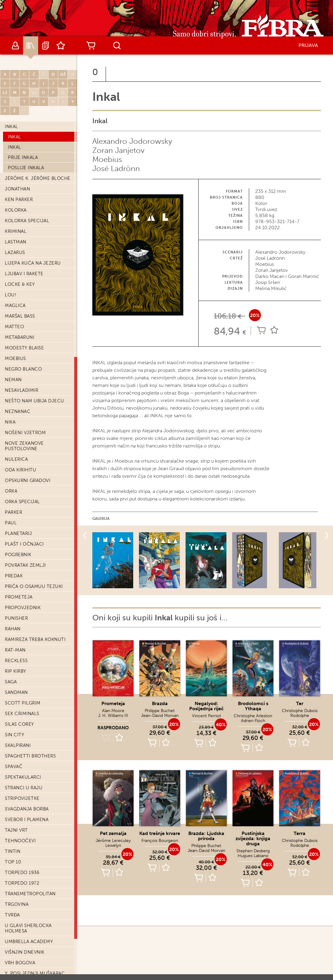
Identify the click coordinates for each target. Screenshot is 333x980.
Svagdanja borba (27, 809)
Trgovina (17, 904)
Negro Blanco (23, 369)
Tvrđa (12, 915)
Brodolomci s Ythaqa (253, 706)
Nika (10, 422)
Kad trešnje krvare (160, 833)
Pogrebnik (18, 555)
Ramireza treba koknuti (35, 639)
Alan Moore (113, 711)
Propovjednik (23, 608)
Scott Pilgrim (23, 703)
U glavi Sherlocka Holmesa (28, 928)
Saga (11, 682)
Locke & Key (20, 284)
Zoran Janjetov (118, 150)
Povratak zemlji (25, 565)
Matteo (14, 327)
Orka (11, 491)
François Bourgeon (160, 841)
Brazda (160, 703)
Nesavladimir (21, 390)
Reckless (16, 661)
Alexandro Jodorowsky (132, 141)
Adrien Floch (253, 721)
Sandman (16, 692)
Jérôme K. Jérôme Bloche (38, 178)
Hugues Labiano (253, 856)
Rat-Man (15, 650)
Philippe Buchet (160, 711)
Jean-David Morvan (160, 716)
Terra (300, 833)
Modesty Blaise (24, 348)
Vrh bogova (20, 963)
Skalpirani (18, 745)
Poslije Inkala (26, 168)
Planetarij (18, 533)
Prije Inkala (23, 157)
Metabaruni (20, 337)
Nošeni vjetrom (25, 433)
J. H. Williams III (113, 716)
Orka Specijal (22, 502)
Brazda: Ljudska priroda (206, 836)
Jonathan (17, 189)
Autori (15, 45)
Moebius (15, 358)
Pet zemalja (113, 833)
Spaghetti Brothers (30, 756)
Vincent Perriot (206, 716)
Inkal (12, 127)
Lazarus (15, 252)
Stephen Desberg (253, 851)
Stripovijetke (22, 798)
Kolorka (16, 210)
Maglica (15, 305)
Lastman (16, 242)
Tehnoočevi (20, 841)
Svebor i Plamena (27, 820)
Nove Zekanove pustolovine (24, 446)
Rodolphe (300, 716)
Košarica (91, 45)
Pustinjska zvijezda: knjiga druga (253, 838)
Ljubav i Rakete (24, 274)
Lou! (11, 295)
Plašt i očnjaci (24, 544)
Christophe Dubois (300, 711)
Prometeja (19, 597)
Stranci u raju (24, 788)
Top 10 (13, 862)
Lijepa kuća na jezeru (33, 263)
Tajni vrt (16, 830)
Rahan (13, 629)
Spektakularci (23, 777)
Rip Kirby (16, 671)
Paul (11, 523)
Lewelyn (113, 845)
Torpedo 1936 (22, 873)
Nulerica (16, 459)
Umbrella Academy (29, 942)
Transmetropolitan (30, 894)
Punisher (16, 618)
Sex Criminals (22, 714)
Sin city (15, 735)
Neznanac (18, 411)
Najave (46, 45)
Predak (14, 576)
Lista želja (61, 45)
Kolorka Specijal (27, 221)
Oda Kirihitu (20, 470)
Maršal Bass (20, 316)
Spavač (14, 767)
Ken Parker (19, 200)
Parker (13, 512)
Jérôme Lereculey (113, 841)
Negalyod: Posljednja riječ (206, 706)
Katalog (31, 45)
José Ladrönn (116, 168)
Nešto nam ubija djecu (35, 401)
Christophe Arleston (253, 716)
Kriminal (16, 231)
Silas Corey (20, 724)
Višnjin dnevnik (25, 952)
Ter (300, 703)
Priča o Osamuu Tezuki (34, 586)
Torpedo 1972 (22, 883)
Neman (13, 380)
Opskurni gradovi (28, 480)
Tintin (13, 851)
